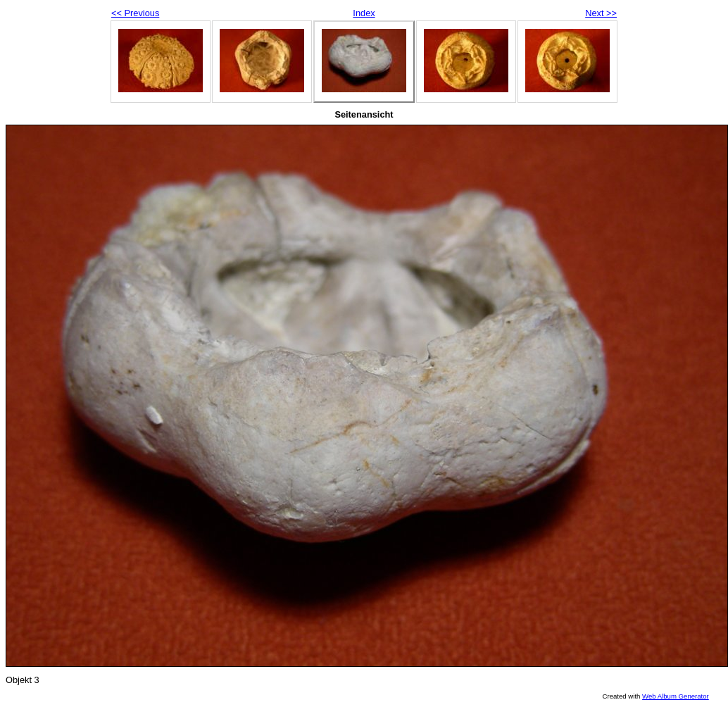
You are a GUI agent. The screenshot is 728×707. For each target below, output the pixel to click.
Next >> (601, 13)
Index (364, 13)
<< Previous (135, 13)
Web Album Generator (676, 696)
